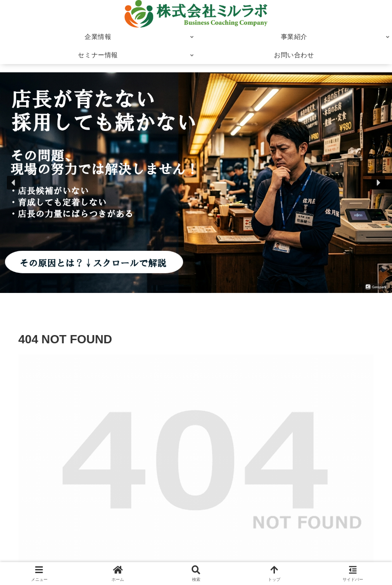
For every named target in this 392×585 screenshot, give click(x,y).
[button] (14, 183)
